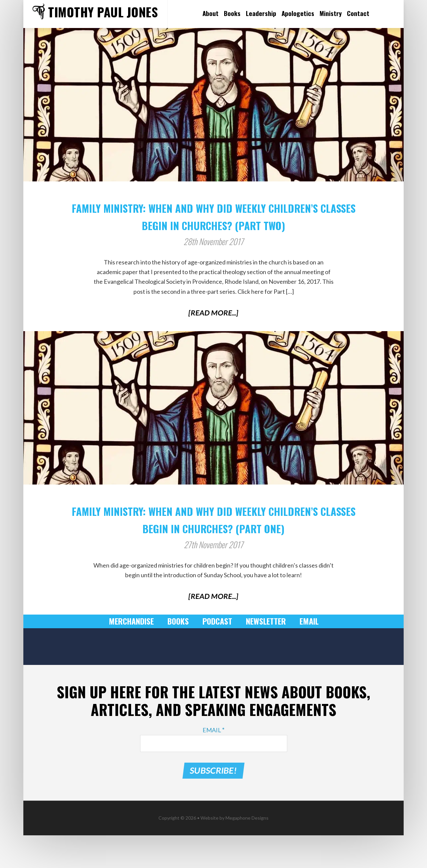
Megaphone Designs (247, 850)
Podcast (217, 656)
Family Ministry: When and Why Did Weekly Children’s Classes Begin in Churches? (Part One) (213, 544)
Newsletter (263, 656)
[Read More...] (214, 330)
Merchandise (134, 656)
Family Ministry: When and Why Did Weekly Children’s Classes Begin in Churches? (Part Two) (213, 223)
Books (179, 656)
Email (305, 656)
